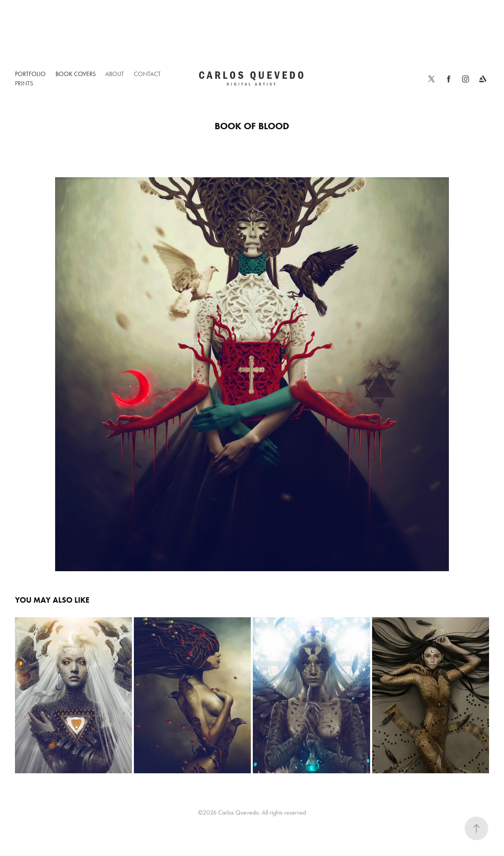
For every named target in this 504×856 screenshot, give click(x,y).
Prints (24, 83)
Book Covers (76, 74)
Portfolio (30, 74)
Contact (147, 74)
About (115, 74)
